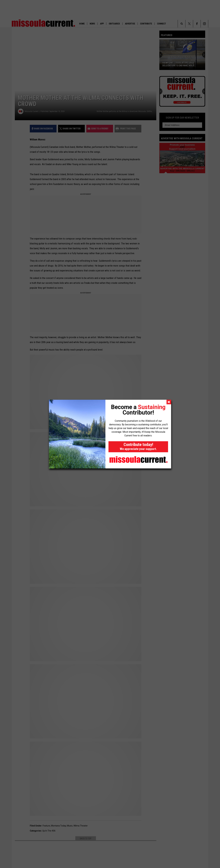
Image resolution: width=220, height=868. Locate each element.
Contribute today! (138, 446)
